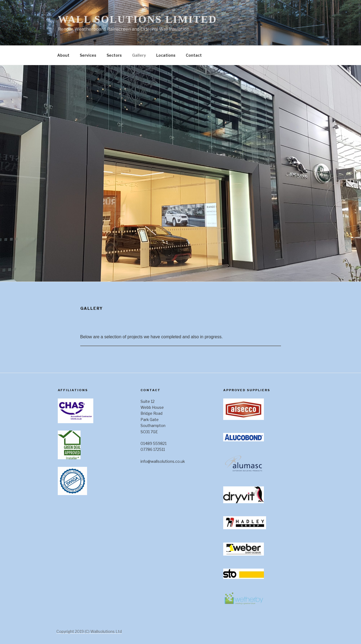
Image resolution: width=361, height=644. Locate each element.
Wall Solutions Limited (138, 19)
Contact (194, 55)
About (63, 55)
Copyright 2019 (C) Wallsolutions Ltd (89, 631)
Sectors (114, 55)
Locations (166, 55)
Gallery (139, 55)
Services (88, 55)
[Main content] (181, 347)
